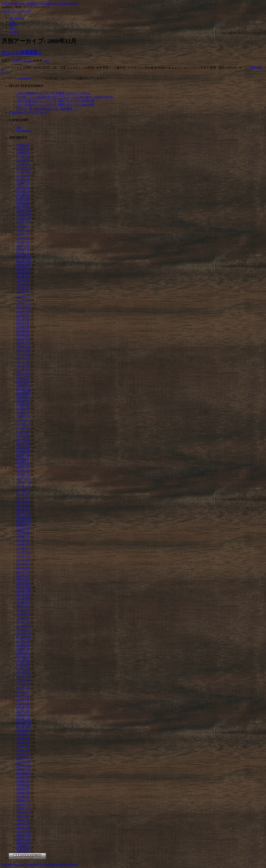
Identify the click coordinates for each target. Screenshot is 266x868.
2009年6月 (23, 781)
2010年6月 (23, 742)
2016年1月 (23, 552)
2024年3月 (23, 246)
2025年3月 (23, 199)
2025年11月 (24, 168)
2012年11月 (24, 676)
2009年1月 (23, 801)
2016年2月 (23, 548)
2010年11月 (24, 723)
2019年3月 (23, 436)
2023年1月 (23, 300)
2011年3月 (23, 708)
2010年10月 (24, 727)
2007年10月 (24, 839)
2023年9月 (23, 269)
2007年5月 (23, 851)
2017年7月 (23, 498)
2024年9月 (23, 223)
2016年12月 (24, 517)
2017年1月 (23, 514)
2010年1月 (23, 758)
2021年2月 (23, 382)
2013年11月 (24, 634)
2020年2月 (23, 413)
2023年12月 (24, 257)
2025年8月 (23, 180)
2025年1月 (23, 207)
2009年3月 (23, 793)
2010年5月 (23, 746)
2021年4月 (23, 374)
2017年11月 (24, 482)
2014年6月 (23, 607)
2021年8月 (23, 358)
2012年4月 (23, 684)
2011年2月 (23, 711)
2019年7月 (23, 424)
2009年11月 (24, 766)
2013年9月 (23, 642)
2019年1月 (23, 444)
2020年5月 (23, 409)
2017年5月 (23, 502)
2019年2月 (23, 440)
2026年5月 (23, 149)
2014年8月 (23, 599)
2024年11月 (24, 215)
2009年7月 (23, 777)
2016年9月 (23, 525)
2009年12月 (24, 762)
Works (13, 28)
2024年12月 (24, 211)
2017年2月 (23, 510)
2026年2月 (23, 160)
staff (46, 61)
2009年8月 (23, 773)
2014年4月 (23, 614)
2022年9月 (23, 312)
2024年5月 (23, 238)
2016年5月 (23, 537)
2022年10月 (24, 308)
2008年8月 (23, 816)
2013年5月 (23, 657)
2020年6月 (23, 405)
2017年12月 (24, 479)
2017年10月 (24, 486)
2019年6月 (23, 428)
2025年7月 (23, 184)
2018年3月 (23, 471)
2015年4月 (23, 583)
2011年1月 (23, 715)
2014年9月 (23, 595)
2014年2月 (23, 622)
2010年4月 (23, 750)
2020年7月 (23, 401)
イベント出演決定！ (22, 52)
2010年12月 (24, 719)
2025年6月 (23, 188)
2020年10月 (24, 393)
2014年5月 (23, 611)
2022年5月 (23, 327)
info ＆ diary (17, 18)
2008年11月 (24, 808)
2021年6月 (23, 366)
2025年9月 (23, 176)
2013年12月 (24, 630)
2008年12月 (24, 805)
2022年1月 (23, 343)
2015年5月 (23, 579)
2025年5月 (23, 192)
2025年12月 (24, 164)
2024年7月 (23, 230)
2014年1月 (23, 626)
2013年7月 (23, 649)
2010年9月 (23, 731)
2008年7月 (23, 820)
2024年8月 (23, 226)
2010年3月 (23, 754)
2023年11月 (24, 261)
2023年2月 (23, 296)
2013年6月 (23, 653)
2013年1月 (23, 669)
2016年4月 (23, 541)
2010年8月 (23, 735)
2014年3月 (23, 618)
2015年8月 (23, 568)
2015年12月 (24, 556)
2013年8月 (23, 645)
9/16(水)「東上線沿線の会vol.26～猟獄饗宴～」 (47, 109)
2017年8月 (23, 494)
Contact (13, 32)
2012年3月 (23, 688)
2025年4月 (23, 195)
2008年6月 (23, 824)
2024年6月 (23, 234)
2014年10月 (24, 591)
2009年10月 (24, 770)
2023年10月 (24, 265)
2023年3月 (23, 292)
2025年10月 (24, 172)
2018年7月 (23, 455)
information (25, 78)
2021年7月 (23, 362)
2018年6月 (23, 459)
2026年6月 (23, 145)
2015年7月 (23, 572)
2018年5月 (23, 463)
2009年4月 (23, 789)
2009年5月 (23, 785)
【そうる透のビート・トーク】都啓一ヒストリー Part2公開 (55, 105)
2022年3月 (23, 335)
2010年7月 (23, 739)
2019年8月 (23, 420)
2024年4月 (23, 242)
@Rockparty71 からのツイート (29, 112)
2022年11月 (24, 304)
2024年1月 (23, 254)
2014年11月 (24, 587)
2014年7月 (23, 603)
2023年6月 (23, 281)
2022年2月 (23, 339)
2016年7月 (23, 529)
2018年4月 (23, 467)
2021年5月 (23, 370)
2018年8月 (23, 451)
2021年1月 (23, 386)
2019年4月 (23, 432)
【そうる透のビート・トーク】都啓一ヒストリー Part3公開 (55, 101)
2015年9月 (23, 564)
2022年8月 (23, 316)
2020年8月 (23, 397)
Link (12, 22)
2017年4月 (23, 506)
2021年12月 (24, 347)
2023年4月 (23, 289)
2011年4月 (23, 704)
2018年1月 (23, 475)
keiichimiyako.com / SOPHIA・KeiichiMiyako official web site (40, 3)
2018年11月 (24, 448)
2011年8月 (23, 700)
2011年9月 (23, 696)
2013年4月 (23, 661)
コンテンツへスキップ (16, 11)
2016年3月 (23, 545)
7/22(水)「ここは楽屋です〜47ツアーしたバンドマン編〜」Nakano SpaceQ (65, 97)
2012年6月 (23, 680)
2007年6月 (23, 847)
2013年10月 (24, 638)
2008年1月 (23, 828)
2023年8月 (23, 273)
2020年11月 (24, 389)
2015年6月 (23, 576)
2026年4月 (23, 153)
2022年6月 (23, 323)
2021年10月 (24, 351)
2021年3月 (23, 378)
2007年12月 (24, 832)
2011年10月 (24, 692)
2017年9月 (23, 490)
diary (19, 127)
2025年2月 (23, 203)
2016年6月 (23, 533)
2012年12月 (24, 673)
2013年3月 (23, 665)
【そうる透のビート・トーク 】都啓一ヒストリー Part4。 (54, 93)
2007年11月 (24, 836)
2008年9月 (23, 812)
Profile (13, 25)
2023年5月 (23, 285)
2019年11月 (24, 417)
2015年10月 (24, 560)
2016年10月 (24, 521)
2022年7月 (23, 320)
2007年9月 (23, 843)
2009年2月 (23, 797)
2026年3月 (23, 157)
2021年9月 (23, 354)
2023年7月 (23, 277)
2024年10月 (24, 219)
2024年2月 (23, 250)
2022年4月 (23, 331)
